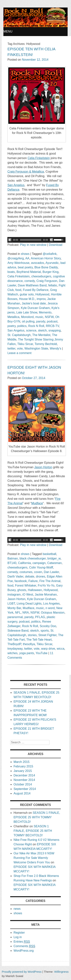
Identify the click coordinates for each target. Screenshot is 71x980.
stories (32, 635)
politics (22, 326)
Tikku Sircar (25, 344)
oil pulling (28, 321)
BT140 (12, 563)
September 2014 (25, 789)
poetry (11, 326)
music (39, 317)
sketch (42, 330)
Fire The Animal (50, 581)
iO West (28, 595)
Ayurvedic (52, 263)
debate (30, 576)
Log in (18, 937)
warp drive (48, 649)
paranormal (15, 617)
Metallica (13, 317)
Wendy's (56, 348)
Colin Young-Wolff (41, 567)
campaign (39, 563)
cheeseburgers (41, 276)
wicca (61, 649)
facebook (21, 581)
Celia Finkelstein (18, 276)
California (24, 563)
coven (38, 572)
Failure (33, 581)
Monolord (27, 317)
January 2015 (23, 771)
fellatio (53, 285)
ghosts (22, 590)
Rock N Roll (36, 326)
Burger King (51, 272)
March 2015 (22, 762)
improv (41, 299)
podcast (52, 321)
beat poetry (25, 267)
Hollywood (42, 294)
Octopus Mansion (53, 613)
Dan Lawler (51, 572)
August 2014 (22, 793)
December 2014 (24, 775)
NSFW (49, 317)
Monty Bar (14, 608)
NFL (18, 613)
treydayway (15, 649)
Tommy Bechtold (46, 344)
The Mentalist (41, 335)
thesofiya (29, 644)
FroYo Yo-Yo (46, 586)
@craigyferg (16, 258)
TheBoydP (14, 644)
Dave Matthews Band (32, 285)
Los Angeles (51, 604)
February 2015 (23, 766)
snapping (54, 330)
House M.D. (27, 299)
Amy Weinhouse (18, 263)
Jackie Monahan (46, 595)
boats (11, 272)
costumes (26, 572)
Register (19, 933)
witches (12, 653)
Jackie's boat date (34, 303)
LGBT (11, 604)
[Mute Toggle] (51, 240)
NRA (26, 613)
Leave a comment (19, 353)
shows (25, 254)
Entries (22, 942)
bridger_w (54, 558)
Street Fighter (47, 635)
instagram (14, 595)
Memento (45, 312)
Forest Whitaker (25, 586)
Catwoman (54, 563)
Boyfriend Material (29, 272)
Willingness (61, 972)
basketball (49, 554)
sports (45, 631)
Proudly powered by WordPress (22, 972)
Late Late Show (27, 312)
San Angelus (16, 330)
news (17, 909)
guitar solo (27, 294)
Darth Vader (15, 576)
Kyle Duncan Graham (35, 308)
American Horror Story (46, 258)
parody (41, 321)
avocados (38, 263)
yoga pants (27, 653)
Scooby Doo (48, 626)
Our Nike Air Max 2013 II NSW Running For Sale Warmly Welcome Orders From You (34, 858)
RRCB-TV (52, 326)
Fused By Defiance (36, 290)
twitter (11, 348)
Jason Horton (16, 599)
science (31, 330)
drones (41, 576)
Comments (24, 946)
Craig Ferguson (47, 281)
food (18, 290)
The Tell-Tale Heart (39, 640)
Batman (13, 558)
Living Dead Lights (29, 604)
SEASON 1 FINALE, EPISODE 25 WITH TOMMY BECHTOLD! (37, 817)
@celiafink (50, 254)
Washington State (36, 348)
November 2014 (24, 780)
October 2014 (23, 784)
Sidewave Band (18, 631)
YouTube (42, 653)
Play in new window (33, 245)
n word (50, 608)
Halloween (35, 590)
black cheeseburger (33, 558)
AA (27, 258)
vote (20, 348)
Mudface (28, 608)
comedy (30, 281)
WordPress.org (24, 951)
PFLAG (40, 617)
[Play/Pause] (10, 240)
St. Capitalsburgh (19, 335)
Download (56, 245)
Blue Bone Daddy (46, 267)
